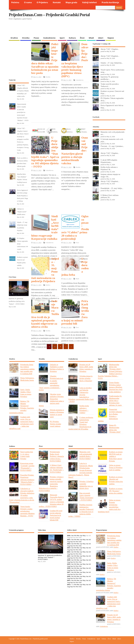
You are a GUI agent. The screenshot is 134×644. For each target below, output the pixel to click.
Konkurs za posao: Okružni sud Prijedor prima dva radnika (116, 480)
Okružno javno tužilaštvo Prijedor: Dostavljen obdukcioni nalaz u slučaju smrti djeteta (51, 400)
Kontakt (57, 2)
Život (82, 38)
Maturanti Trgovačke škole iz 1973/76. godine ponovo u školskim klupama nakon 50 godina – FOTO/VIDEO (51, 501)
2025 (69, 540)
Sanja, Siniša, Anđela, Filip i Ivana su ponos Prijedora (26, 393)
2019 (69, 564)
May (84, 536)
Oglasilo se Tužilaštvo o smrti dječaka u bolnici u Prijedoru (57, 368)
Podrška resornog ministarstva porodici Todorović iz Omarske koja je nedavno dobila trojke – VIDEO (81, 510)
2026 (69, 536)
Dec (80, 542)
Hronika (26, 38)
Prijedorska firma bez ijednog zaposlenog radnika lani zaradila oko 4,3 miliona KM (28, 369)
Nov (77, 542)
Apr (81, 536)
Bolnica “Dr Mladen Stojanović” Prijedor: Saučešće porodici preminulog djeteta (22, 407)
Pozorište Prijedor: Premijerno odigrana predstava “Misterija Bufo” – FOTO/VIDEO (27, 480)
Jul (90, 540)
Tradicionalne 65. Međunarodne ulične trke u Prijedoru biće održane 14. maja (115, 401)
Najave (111, 38)
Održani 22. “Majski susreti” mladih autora (22, 212)
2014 (69, 584)
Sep (71, 542)
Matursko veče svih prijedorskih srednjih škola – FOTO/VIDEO (86, 455)
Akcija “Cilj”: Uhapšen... (110, 49)
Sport (62, 38)
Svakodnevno (49, 38)
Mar (78, 536)
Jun (87, 540)
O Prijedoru (42, 2)
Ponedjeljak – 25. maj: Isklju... (112, 188)
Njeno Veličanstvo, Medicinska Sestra (27, 379)
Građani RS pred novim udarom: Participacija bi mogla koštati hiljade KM (56, 515)
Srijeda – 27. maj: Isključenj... (112, 63)
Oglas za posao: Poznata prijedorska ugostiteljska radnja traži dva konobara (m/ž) (109, 506)
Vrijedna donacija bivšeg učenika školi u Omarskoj (86, 378)
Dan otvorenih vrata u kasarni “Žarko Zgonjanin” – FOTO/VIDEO (86, 497)
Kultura (72, 38)
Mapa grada (71, 2)
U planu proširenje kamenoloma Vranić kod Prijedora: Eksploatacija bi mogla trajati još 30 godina (81, 423)
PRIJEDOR (22, 544)
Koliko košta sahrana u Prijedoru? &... (109, 168)
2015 (69, 580)
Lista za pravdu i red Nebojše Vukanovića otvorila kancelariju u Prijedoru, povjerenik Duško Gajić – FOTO (81, 395)
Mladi (91, 38)
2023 (69, 548)
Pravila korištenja (110, 2)
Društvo (14, 38)
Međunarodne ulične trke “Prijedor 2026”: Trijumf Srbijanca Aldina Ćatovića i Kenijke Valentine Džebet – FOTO (110, 371)
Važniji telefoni (89, 2)
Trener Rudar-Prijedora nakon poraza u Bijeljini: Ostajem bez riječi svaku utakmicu (116, 387)
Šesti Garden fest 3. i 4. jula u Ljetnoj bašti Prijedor (27, 455)
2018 (69, 568)
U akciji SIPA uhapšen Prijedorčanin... (109, 161)
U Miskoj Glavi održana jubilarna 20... (110, 196)
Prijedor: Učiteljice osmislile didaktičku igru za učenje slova (86, 485)
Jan (72, 536)
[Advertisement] (56, 29)
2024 (69, 544)
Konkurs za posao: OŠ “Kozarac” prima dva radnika (116, 491)
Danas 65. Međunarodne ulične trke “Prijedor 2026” (115, 429)
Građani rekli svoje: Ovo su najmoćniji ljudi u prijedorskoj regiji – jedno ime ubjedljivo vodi (21, 423)
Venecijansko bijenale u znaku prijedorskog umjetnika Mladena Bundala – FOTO (28, 511)
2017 (69, 572)
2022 (69, 552)
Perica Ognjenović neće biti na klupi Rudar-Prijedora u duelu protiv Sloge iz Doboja (23, 196)
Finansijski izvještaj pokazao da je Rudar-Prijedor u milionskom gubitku (110, 415)
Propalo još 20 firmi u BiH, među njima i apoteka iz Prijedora (86, 368)
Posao (36, 38)
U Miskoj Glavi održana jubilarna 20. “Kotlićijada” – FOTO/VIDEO (57, 469)
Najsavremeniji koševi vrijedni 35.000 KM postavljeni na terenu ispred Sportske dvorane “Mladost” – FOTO (23, 112)
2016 (69, 576)
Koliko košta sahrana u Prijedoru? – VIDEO (84, 409)
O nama (28, 2)
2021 (69, 556)
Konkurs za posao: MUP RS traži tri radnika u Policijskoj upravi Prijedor (116, 456)
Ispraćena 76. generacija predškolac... (110, 78)
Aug (68, 542)
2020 (69, 560)
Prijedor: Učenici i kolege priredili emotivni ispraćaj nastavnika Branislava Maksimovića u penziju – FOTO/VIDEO (51, 484)
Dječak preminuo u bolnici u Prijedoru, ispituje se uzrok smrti (57, 413)
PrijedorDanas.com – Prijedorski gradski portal (49, 15)
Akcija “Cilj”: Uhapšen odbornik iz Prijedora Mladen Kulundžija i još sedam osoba (23, 91)
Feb (75, 536)
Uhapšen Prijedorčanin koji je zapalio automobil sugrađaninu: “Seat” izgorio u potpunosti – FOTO (51, 383)
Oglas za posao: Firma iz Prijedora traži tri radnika (116, 467)
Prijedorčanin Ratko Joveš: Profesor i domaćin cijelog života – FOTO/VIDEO (57, 456)
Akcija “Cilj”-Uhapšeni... (110, 56)
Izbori (101, 38)
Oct (74, 542)
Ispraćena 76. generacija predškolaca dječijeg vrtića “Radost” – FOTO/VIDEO (17, 301)
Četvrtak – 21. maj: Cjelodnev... (112, 146)
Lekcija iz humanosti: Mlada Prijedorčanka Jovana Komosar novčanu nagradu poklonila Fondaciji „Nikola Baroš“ (81, 470)
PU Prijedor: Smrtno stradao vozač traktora (55, 424)
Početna (15, 2)
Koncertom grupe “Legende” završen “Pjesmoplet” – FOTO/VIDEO (27, 467)
